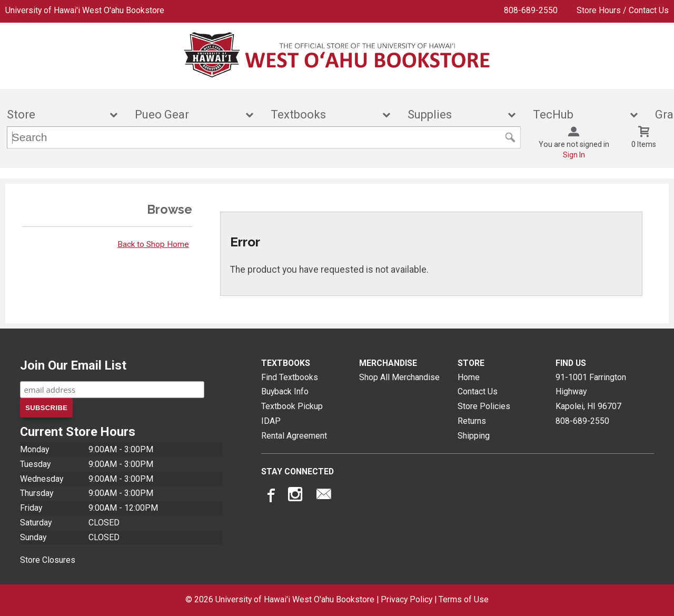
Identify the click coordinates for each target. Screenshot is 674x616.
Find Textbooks (290, 377)
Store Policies (484, 406)
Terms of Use (464, 599)
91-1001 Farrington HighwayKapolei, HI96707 (591, 392)
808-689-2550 (531, 10)
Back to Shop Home (153, 244)
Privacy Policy (407, 599)
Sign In (574, 155)
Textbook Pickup (292, 406)
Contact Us (478, 391)
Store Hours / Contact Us (623, 10)
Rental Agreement (294, 436)
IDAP (271, 421)
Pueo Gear (187, 115)
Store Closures (48, 560)
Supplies (455, 115)
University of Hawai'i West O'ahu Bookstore (85, 10)
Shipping (474, 436)
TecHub (578, 115)
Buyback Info (285, 391)
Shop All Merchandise (399, 377)
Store (55, 115)
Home (469, 377)
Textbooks (323, 115)
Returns (472, 421)
